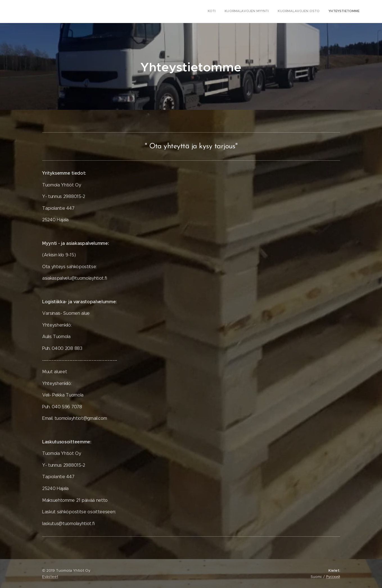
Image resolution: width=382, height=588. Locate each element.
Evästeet (50, 577)
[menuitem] (334, 12)
